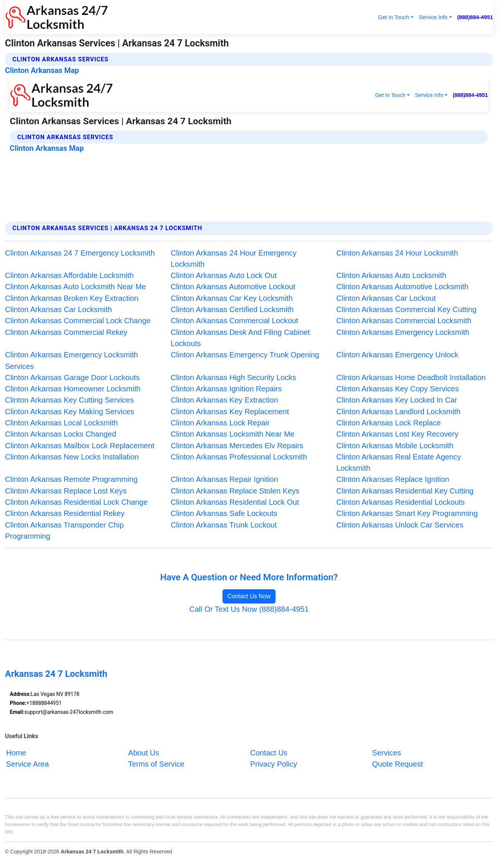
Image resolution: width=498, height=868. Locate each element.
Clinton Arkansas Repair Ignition (224, 479)
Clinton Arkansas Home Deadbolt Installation (411, 378)
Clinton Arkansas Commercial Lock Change (78, 321)
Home (16, 753)
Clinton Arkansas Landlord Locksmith (399, 412)
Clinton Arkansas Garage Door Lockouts (72, 378)
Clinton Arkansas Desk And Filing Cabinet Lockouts (240, 338)
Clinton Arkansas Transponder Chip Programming (64, 531)
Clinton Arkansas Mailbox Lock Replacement (79, 446)
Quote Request (397, 764)
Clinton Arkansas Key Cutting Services (69, 400)
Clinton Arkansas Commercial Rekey (66, 332)
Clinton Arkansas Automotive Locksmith (402, 287)
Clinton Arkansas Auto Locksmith (391, 275)
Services (386, 753)
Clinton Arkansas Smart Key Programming (407, 513)
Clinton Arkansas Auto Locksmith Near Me (75, 287)
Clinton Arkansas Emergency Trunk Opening (245, 355)
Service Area (27, 764)
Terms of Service (156, 764)
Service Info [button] (433, 17)
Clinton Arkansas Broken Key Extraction (72, 298)
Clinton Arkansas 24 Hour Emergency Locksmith (233, 259)
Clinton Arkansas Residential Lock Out (235, 502)
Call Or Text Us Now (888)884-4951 (249, 609)
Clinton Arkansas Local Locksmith (61, 423)
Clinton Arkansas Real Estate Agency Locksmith (399, 462)
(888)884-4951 (475, 17)
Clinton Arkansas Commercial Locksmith (404, 321)
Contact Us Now (249, 596)
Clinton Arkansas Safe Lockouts (224, 513)
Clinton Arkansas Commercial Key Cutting (407, 309)
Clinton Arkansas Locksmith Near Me (232, 434)
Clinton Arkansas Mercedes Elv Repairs (237, 446)
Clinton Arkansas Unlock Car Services (400, 525)
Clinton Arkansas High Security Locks (233, 378)
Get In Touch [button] (394, 17)
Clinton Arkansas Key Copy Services (398, 389)
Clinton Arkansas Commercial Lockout (234, 321)
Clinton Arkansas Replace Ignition (393, 479)
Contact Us (269, 753)
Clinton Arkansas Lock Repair (220, 423)
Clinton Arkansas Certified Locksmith (232, 309)
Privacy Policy (274, 764)
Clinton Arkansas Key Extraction (224, 400)
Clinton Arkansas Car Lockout (386, 298)
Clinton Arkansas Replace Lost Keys (66, 491)
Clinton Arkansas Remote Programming (71, 479)
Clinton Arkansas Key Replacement (230, 412)
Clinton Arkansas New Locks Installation (72, 457)
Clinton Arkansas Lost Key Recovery (398, 434)
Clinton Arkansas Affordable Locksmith (69, 275)
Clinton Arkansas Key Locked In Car (397, 400)
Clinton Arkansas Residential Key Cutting (405, 491)
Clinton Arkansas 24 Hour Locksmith (397, 253)
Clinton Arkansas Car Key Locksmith (232, 298)
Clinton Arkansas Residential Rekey (65, 513)
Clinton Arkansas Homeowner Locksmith (73, 389)
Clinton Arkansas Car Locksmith (58, 309)
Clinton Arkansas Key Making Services (70, 412)
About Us (144, 753)
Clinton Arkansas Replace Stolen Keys (235, 491)
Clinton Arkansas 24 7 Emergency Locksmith (80, 253)
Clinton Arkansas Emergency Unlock (398, 355)
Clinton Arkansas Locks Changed (60, 434)
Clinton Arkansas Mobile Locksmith (395, 446)
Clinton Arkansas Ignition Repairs (226, 389)
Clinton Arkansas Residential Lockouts (401, 502)
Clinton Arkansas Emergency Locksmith (403, 332)
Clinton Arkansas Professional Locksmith (239, 457)
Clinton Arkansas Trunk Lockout (224, 525)
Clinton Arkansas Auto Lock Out (224, 275)
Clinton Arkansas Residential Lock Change (76, 502)
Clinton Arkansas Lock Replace (389, 423)
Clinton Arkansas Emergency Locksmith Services (71, 360)
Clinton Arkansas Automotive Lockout (233, 287)
